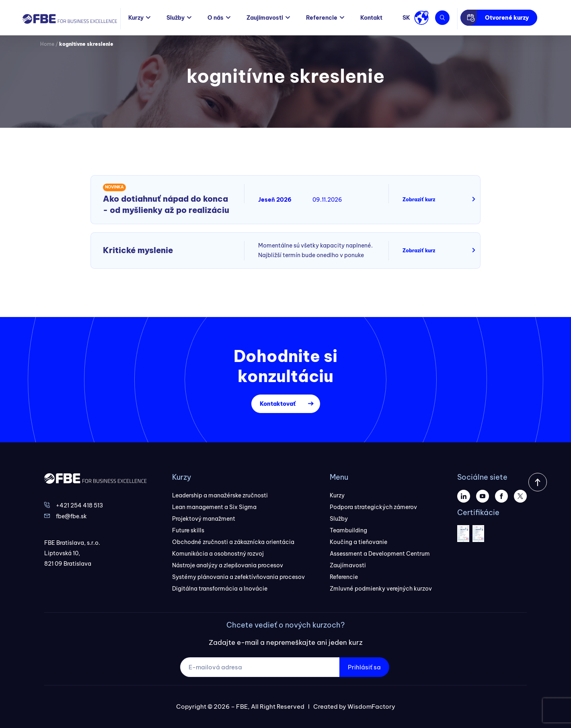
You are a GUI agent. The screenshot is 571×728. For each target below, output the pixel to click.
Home (47, 44)
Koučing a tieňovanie (358, 542)
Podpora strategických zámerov (373, 507)
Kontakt (371, 18)
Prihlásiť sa (364, 667)
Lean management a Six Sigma (214, 507)
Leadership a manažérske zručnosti (220, 495)
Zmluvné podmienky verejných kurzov (381, 589)
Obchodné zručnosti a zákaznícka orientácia (233, 542)
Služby (176, 18)
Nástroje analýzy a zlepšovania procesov (228, 565)
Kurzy (136, 18)
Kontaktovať (278, 404)
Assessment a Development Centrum (380, 554)
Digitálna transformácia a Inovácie (220, 589)
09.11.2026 (327, 200)
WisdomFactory (371, 707)
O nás (216, 18)
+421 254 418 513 (79, 505)
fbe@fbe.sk (71, 516)
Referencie (322, 18)
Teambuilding (348, 530)
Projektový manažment (204, 519)
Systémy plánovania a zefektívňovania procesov (238, 577)
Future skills (188, 530)
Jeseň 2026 (275, 200)
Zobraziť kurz (419, 199)
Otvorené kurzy (507, 18)
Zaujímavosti (265, 18)
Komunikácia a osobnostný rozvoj (218, 554)
